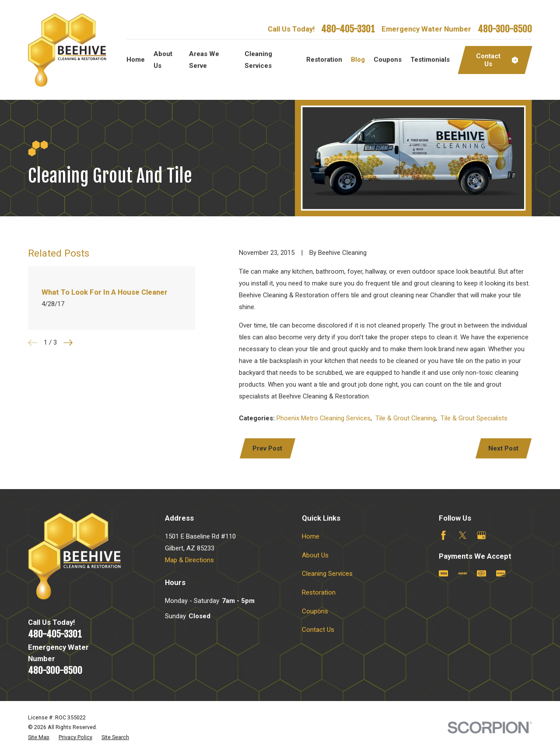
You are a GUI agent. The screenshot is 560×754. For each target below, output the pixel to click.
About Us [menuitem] (163, 60)
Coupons (315, 611)
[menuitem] (39, 738)
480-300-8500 (505, 29)
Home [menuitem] (136, 60)
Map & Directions (189, 560)
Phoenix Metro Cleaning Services (324, 418)
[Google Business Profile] (481, 535)
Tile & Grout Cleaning (406, 418)
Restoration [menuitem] (324, 60)
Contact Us (318, 630)
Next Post (503, 448)
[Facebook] (443, 535)
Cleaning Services (327, 574)
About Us (315, 555)
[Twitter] (463, 535)
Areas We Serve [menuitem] (204, 60)
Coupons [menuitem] (388, 60)
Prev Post (267, 448)
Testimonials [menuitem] (430, 60)
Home (311, 536)
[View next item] (68, 343)
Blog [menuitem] (358, 60)
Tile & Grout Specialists (474, 418)
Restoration (319, 592)
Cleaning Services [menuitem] (258, 60)
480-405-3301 (348, 29)
